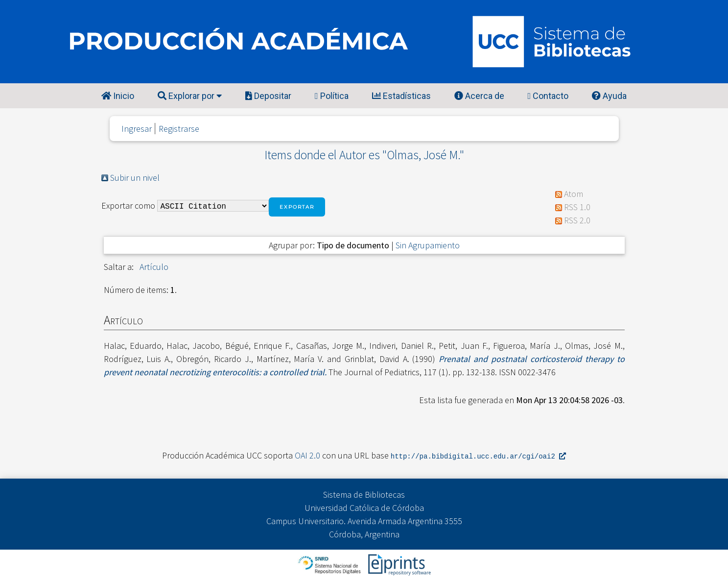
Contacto (548, 96)
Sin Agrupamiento (428, 245)
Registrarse (179, 129)
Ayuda (609, 96)
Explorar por (190, 96)
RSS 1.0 (577, 207)
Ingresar (137, 129)
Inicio (118, 96)
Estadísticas (401, 96)
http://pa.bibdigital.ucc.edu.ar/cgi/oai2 (478, 456)
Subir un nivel (135, 178)
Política (332, 96)
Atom (574, 194)
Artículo (154, 267)
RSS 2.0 (577, 220)
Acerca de (479, 96)
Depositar (268, 96)
